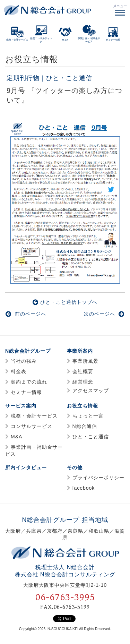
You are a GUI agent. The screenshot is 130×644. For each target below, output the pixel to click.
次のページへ (104, 314)
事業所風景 (85, 361)
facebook (84, 488)
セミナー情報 (26, 392)
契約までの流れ (29, 382)
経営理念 (83, 382)
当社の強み (24, 361)
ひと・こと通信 (91, 437)
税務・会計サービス (34, 416)
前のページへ (26, 314)
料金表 (19, 371)
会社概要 (83, 371)
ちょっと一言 (88, 416)
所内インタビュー (26, 467)
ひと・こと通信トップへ (65, 302)
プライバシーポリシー (98, 478)
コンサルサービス (32, 426)
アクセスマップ (91, 390)
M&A (16, 437)
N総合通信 (85, 426)
